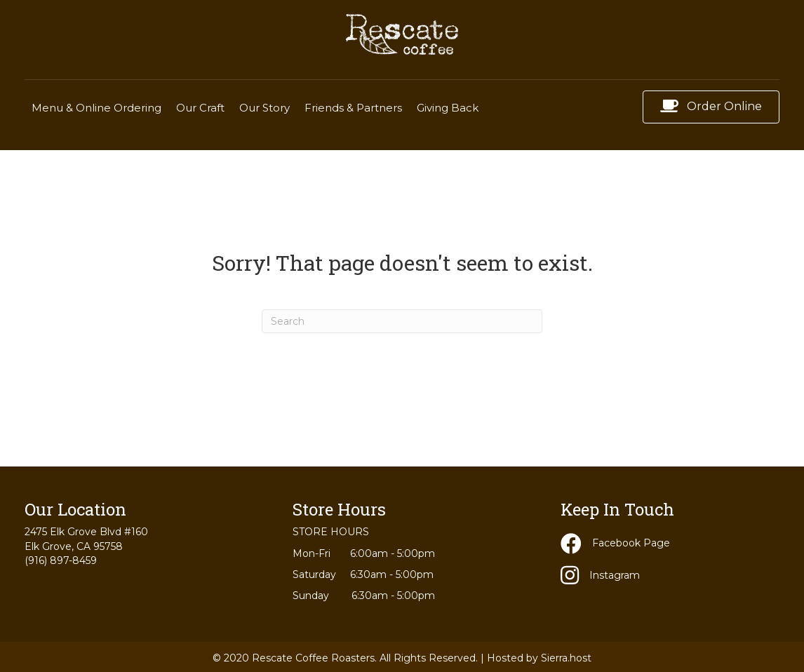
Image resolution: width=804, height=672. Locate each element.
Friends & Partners (353, 108)
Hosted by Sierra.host (539, 658)
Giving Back (448, 108)
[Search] (402, 321)
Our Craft (200, 108)
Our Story (264, 108)
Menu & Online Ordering (96, 108)
